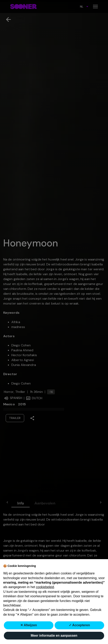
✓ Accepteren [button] (79, 625)
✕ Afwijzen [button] (29, 625)
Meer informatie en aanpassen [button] (54, 636)
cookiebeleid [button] (45, 587)
